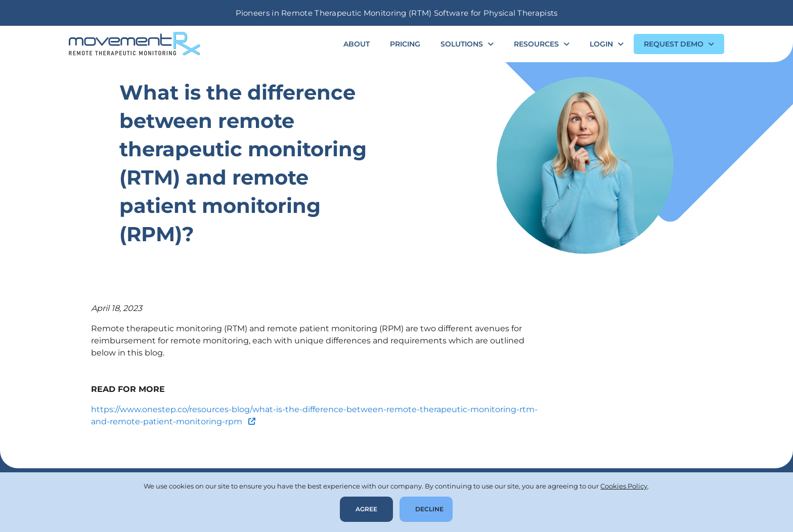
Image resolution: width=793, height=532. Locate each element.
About (357, 44)
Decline (429, 509)
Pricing (405, 44)
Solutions (462, 44)
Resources (536, 44)
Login (601, 44)
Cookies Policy (624, 486)
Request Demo (674, 44)
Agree (366, 509)
